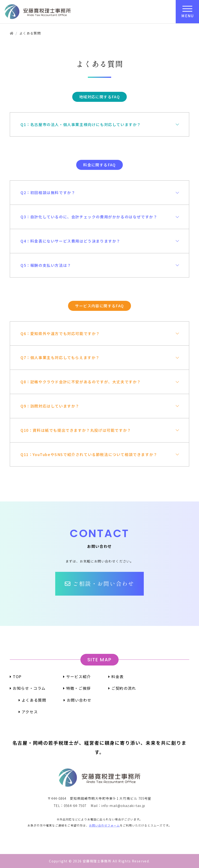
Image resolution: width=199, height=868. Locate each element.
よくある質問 (33, 700)
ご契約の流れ (122, 688)
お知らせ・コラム (28, 688)
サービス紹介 (77, 676)
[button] (99, 584)
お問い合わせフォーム (104, 825)
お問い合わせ (77, 700)
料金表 (116, 676)
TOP (16, 676)
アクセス (28, 712)
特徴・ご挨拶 (77, 688)
